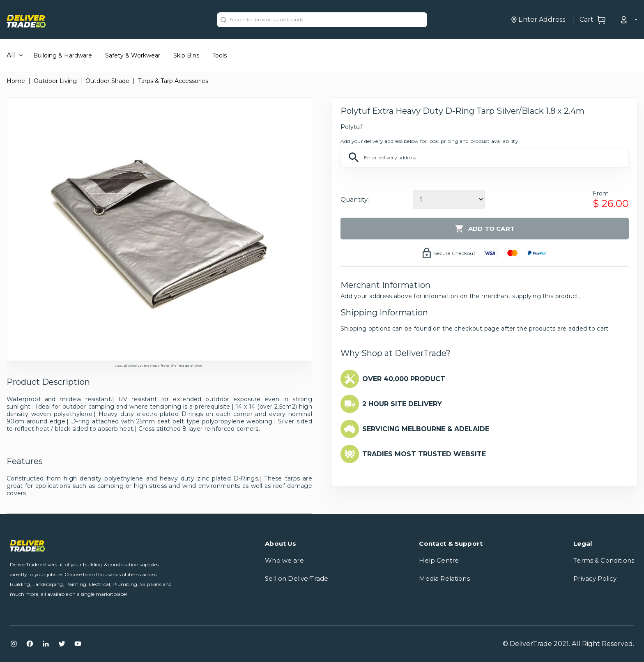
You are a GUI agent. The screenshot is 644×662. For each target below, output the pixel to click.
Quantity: (355, 199)
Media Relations (444, 578)
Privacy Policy (595, 578)
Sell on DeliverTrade (297, 578)
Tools (220, 55)
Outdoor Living (55, 81)
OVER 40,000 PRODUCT (404, 379)
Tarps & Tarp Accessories (173, 81)
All (11, 55)
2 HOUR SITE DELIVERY (402, 404)
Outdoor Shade (107, 81)
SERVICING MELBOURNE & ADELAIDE (426, 429)
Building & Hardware (63, 55)
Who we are (284, 560)
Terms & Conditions (604, 560)
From (601, 193)
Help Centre (439, 560)
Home (16, 81)
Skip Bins (186, 55)
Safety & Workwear (133, 55)
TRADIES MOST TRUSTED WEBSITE (424, 454)
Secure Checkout (455, 253)
